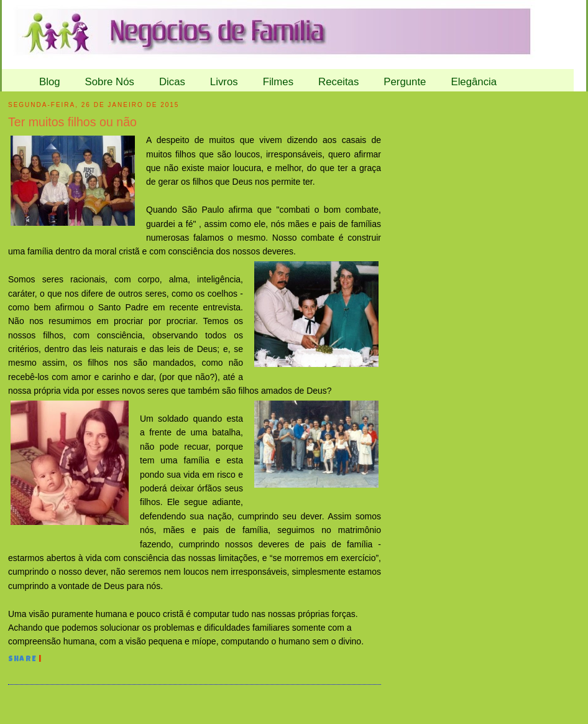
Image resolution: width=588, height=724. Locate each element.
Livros (224, 82)
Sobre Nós (110, 82)
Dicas (172, 82)
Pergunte (405, 82)
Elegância (474, 82)
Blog (50, 82)
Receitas (338, 82)
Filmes (278, 82)
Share (22, 660)
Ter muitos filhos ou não (72, 122)
